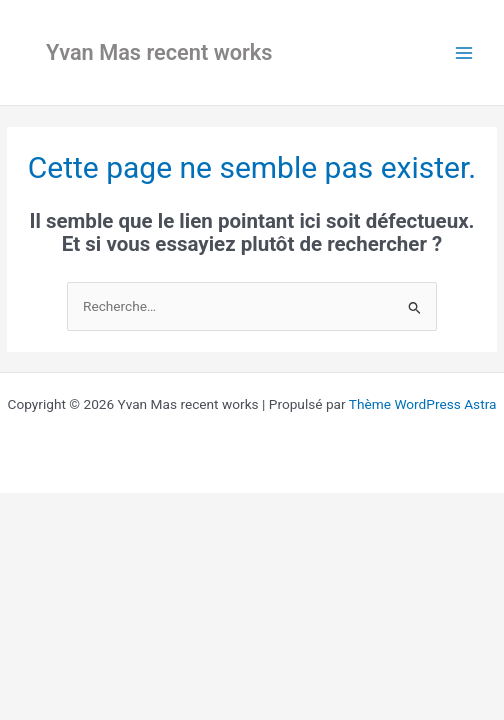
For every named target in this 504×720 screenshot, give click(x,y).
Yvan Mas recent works (159, 52)
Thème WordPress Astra (423, 404)
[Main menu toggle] (464, 52)
